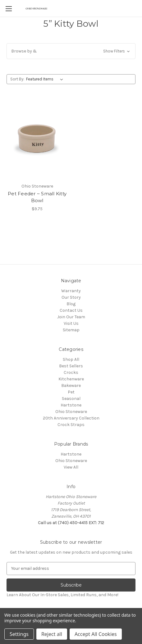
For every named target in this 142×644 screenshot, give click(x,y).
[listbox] (46, 79)
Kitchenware (71, 379)
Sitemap (71, 330)
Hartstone (71, 405)
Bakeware (71, 385)
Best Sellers (71, 366)
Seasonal (71, 399)
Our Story (71, 297)
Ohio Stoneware (71, 412)
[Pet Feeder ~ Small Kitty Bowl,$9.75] (37, 139)
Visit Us (71, 323)
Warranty (71, 291)
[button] (71, 51)
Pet (71, 392)
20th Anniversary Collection (71, 418)
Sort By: (17, 79)
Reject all (52, 634)
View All (71, 467)
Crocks (71, 372)
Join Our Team (71, 317)
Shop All (71, 359)
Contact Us (71, 310)
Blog (71, 304)
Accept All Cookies (96, 634)
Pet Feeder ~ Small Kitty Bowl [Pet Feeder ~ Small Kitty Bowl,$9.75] (37, 197)
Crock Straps (71, 425)
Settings (19, 634)
